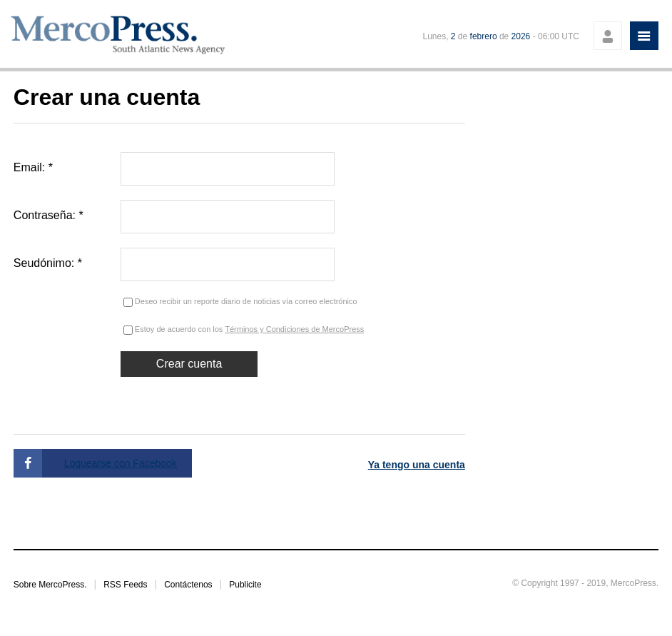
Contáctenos (188, 585)
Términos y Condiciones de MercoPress (294, 329)
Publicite (245, 585)
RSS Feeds (125, 585)
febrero (484, 36)
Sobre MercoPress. (50, 585)
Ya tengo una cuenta (417, 465)
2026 (521, 36)
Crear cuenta (189, 364)
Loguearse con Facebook (121, 463)
